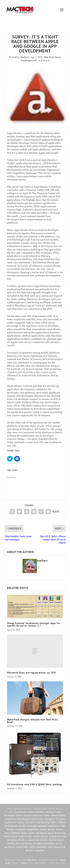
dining (10, 829)
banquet (42, 826)
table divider (25, 836)
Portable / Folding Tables (48, 812)
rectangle (32, 826)
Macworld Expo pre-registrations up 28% (31, 673)
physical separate (35, 850)
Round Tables (58, 815)
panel (32, 833)
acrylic (22, 826)
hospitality (32, 829)
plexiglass (41, 833)
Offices (62, 822)
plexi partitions (24, 843)
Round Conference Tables (37, 815)
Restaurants (11, 826)
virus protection (57, 836)
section (43, 829)
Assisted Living (13, 819)
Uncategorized (29, 60)
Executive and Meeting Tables (41, 822)
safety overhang (38, 847)
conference (54, 826)
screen (59, 829)
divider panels (40, 836)
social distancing (56, 833)
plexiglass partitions (44, 843)
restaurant (20, 829)
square (24, 833)
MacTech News (52, 57)
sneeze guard (11, 836)
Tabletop (15, 833)
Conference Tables (24, 812)
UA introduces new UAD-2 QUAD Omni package (35, 784)
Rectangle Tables (13, 815)
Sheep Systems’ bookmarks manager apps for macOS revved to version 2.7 (34, 624)
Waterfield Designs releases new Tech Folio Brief (32, 721)
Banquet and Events (33, 819)
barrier (51, 829)
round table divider (38, 840)
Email (24, 863)
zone (7, 833)
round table (22, 847)
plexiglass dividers (17, 840)
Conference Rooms (14, 822)
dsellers (25, 57)
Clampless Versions (55, 819)
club (63, 826)
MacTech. (32, 860)
